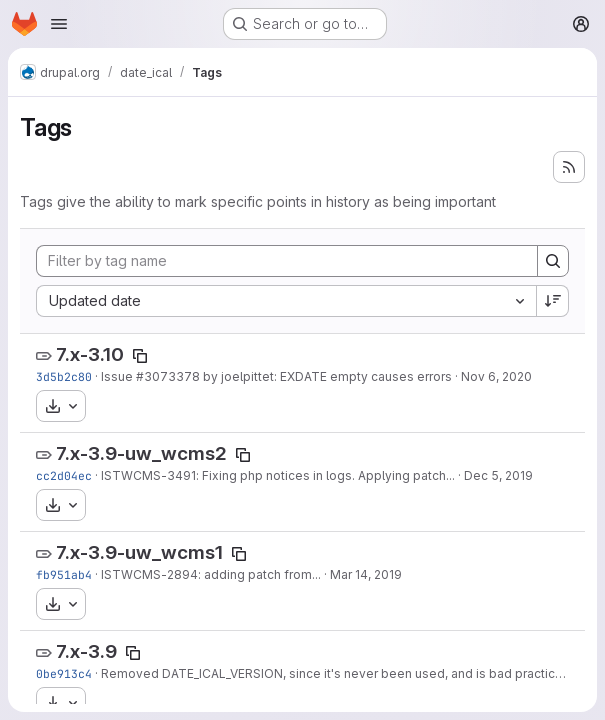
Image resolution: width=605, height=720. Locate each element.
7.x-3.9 (86, 651)
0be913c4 (64, 673)
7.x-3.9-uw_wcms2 (141, 453)
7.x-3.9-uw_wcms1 (139, 552)
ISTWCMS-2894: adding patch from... (211, 574)
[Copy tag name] (140, 356)
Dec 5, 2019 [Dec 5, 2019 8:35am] (498, 475)
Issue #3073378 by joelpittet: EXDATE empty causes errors (276, 376)
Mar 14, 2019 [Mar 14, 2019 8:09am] (366, 574)
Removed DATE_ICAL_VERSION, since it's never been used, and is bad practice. (333, 673)
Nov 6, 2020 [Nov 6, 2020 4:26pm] (496, 376)
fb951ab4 (64, 574)
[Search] (553, 261)
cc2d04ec (64, 475)
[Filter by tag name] (287, 261)
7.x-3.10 (90, 354)
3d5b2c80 (64, 376)
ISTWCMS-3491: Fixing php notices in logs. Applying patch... (278, 475)
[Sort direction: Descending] (553, 301)
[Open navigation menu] (59, 24)
